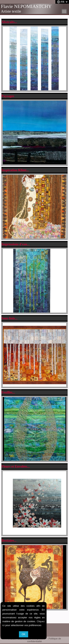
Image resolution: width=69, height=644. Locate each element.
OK (24, 634)
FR (62, 2)
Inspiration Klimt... (15, 170)
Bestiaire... (9, 541)
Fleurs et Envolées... (16, 466)
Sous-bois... (9, 318)
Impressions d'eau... (16, 244)
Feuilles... (8, 392)
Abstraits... (9, 22)
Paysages (8, 96)
